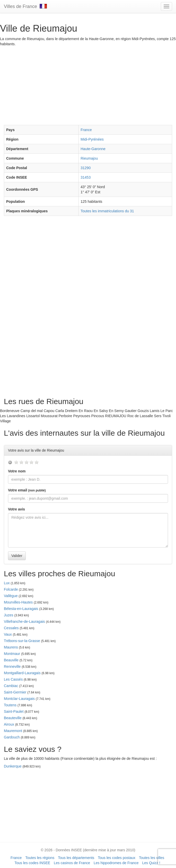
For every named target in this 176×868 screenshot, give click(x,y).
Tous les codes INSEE (32, 863)
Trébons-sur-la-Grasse (22, 641)
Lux (7, 583)
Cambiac (11, 686)
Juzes (9, 615)
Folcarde (11, 589)
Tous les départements (76, 858)
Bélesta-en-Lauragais (21, 609)
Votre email (27, 490)
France (86, 130)
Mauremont (13, 731)
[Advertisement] (88, 85)
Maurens (11, 647)
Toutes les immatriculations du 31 (107, 211)
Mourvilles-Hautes (18, 602)
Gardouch (12, 737)
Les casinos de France (72, 863)
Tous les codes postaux (117, 858)
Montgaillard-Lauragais (22, 673)
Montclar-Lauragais (19, 699)
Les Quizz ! (151, 863)
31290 (86, 168)
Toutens (10, 705)
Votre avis (16, 509)
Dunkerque (13, 766)
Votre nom (17, 471)
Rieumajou (89, 158)
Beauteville (13, 718)
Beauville (11, 660)
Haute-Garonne (93, 149)
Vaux (8, 634)
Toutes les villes (152, 858)
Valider (17, 556)
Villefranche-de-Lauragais (24, 622)
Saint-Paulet (14, 711)
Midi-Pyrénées (92, 139)
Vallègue (11, 596)
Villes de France (25, 6)
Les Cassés (13, 679)
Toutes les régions (40, 858)
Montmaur (12, 654)
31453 (86, 177)
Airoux (9, 724)
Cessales (11, 628)
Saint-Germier (15, 692)
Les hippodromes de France (116, 863)
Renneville (12, 666)
